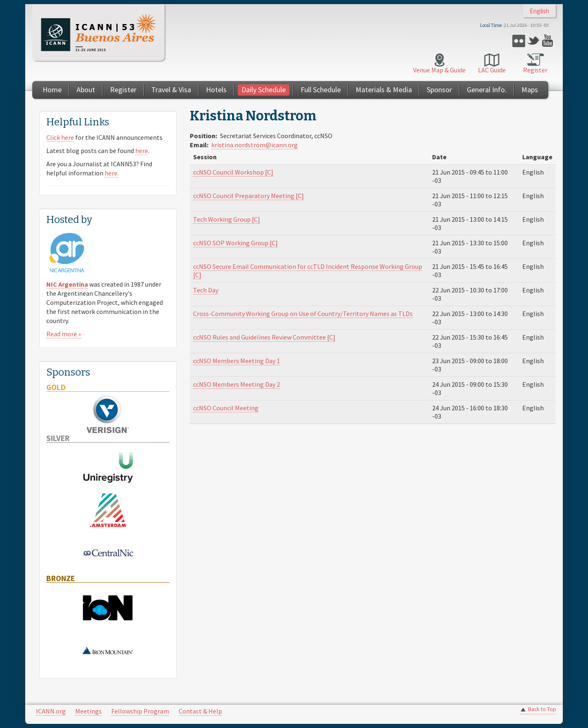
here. (112, 173)
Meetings (88, 711)
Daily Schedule (264, 90)
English (539, 11)
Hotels (216, 90)
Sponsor (439, 90)
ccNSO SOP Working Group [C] (235, 243)
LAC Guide (492, 70)
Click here (60, 137)
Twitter (534, 41)
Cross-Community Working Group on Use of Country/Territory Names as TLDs (303, 314)
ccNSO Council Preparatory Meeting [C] (249, 196)
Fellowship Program (140, 711)
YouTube (549, 41)
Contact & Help (200, 711)
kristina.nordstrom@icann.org (255, 145)
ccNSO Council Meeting (226, 408)
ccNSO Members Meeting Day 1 (237, 361)
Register (535, 70)
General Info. (487, 90)
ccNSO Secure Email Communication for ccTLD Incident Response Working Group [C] (308, 271)
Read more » (64, 334)
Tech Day (206, 290)
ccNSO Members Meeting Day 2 (237, 384)
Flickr (519, 41)
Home (52, 90)
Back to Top (542, 709)
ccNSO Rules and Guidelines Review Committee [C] (264, 337)
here (142, 151)
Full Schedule (321, 90)
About (86, 90)
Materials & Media (384, 90)
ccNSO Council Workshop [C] (233, 172)
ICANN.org (51, 711)
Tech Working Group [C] (227, 219)
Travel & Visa (171, 90)
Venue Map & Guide (439, 70)
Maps (530, 90)
